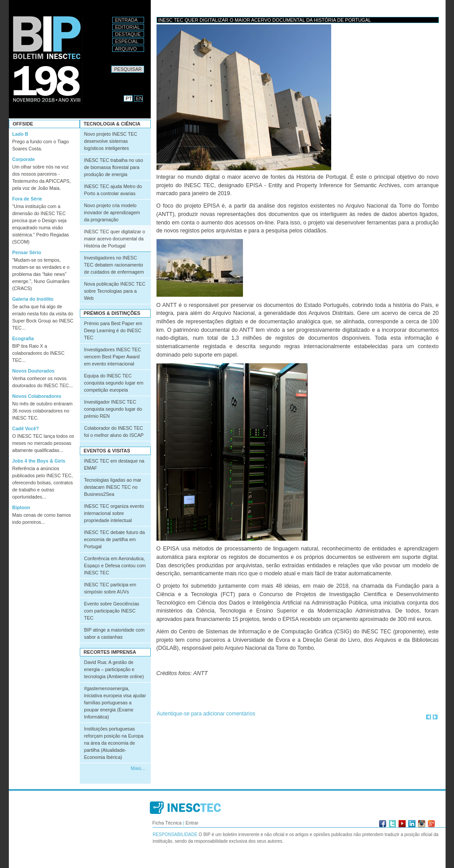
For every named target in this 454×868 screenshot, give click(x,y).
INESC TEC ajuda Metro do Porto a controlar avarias (113, 190)
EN (140, 98)
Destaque (128, 34)
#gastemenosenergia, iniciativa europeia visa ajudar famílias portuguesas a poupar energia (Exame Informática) (115, 703)
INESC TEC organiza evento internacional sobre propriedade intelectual (114, 513)
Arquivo (126, 49)
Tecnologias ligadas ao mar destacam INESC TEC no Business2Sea (113, 487)
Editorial (128, 27)
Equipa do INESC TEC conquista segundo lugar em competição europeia (114, 383)
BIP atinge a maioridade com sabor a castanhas (115, 633)
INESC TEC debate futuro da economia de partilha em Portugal (115, 539)
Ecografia (23, 338)
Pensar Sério (27, 252)
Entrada (127, 20)
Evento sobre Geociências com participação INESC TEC (112, 611)
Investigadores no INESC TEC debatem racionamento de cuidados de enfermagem (114, 265)
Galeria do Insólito (33, 299)
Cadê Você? (26, 428)
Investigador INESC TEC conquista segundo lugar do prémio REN (113, 409)
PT (129, 98)
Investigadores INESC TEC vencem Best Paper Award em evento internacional (113, 357)
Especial (127, 41)
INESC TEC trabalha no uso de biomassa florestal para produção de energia (114, 167)
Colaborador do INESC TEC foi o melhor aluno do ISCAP (114, 432)
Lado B (20, 134)
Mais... (138, 768)
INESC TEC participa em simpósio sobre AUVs (110, 588)
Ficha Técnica (167, 823)
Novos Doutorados (33, 371)
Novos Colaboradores (37, 396)
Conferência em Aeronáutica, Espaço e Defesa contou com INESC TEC (115, 566)
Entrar (192, 823)
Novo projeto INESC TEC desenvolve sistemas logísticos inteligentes (111, 141)
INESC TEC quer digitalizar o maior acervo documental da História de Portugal (115, 239)
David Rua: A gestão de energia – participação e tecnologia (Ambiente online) (114, 669)
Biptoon (21, 507)
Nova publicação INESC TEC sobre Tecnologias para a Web (115, 291)
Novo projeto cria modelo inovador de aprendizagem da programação (112, 212)
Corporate (24, 159)
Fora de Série (27, 199)
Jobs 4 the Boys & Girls (39, 461)
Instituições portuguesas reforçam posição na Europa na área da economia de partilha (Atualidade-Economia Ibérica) (114, 743)
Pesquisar (111, 65)
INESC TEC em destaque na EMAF (114, 464)
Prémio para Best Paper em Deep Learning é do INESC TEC (113, 330)
